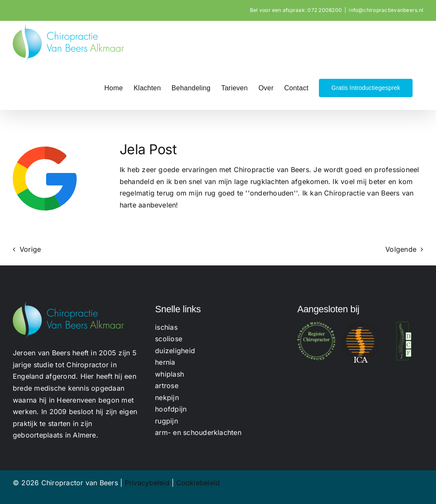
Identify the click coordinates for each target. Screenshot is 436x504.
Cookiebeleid (198, 483)
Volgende (401, 249)
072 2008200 (325, 10)
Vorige (30, 249)
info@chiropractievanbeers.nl (386, 10)
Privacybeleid (147, 483)
